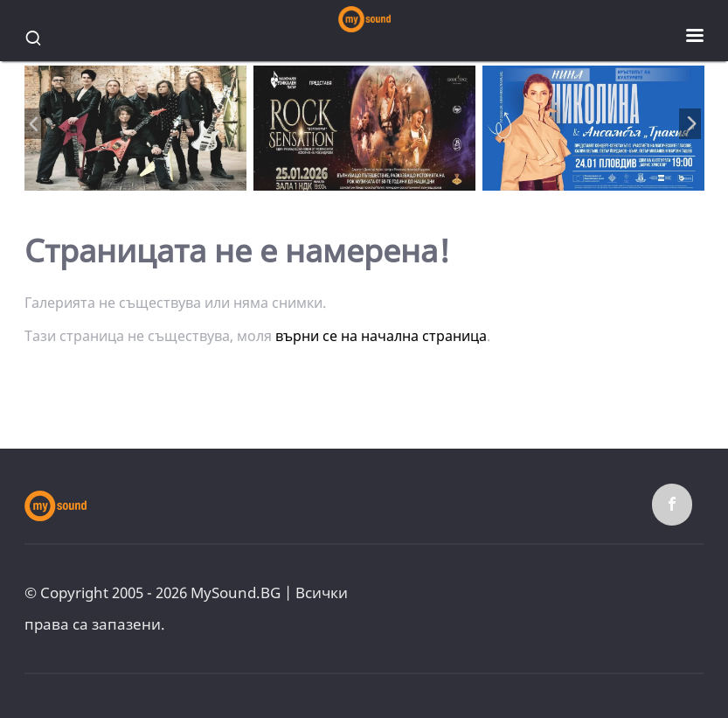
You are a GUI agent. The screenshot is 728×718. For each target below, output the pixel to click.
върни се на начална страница (381, 336)
